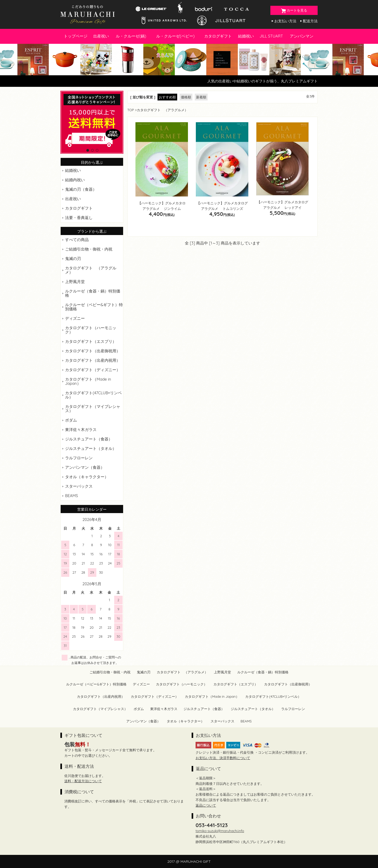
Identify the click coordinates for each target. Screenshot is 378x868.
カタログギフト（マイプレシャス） (93, 409)
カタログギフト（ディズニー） (93, 370)
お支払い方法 (285, 21)
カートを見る (294, 11)
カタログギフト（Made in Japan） (88, 381)
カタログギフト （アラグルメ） (91, 270)
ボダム (71, 420)
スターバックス (79, 486)
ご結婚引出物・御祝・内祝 (89, 249)
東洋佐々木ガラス (81, 430)
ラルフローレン (79, 458)
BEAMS (72, 496)
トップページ (76, 36)
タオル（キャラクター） (87, 477)
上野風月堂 (75, 282)
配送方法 (310, 21)
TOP (131, 110)
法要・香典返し (79, 218)
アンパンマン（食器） (85, 467)
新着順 (201, 97)
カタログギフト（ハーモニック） (91, 330)
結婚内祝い (75, 180)
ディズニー (75, 318)
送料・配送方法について (83, 781)
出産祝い (101, 36)
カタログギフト (218, 36)
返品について (206, 805)
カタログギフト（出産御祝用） (93, 351)
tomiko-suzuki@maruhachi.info (220, 831)
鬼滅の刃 (73, 259)
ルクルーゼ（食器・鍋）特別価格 (93, 293)
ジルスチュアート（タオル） (91, 448)
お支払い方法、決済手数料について (223, 758)
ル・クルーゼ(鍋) (131, 36)
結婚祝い (246, 36)
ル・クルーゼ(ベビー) (175, 36)
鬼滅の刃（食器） (81, 189)
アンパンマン (302, 36)
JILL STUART (271, 36)
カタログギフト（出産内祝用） (93, 360)
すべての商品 (77, 240)
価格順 (186, 97)
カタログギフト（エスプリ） (91, 341)
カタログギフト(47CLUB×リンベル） (93, 395)
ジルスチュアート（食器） (89, 439)
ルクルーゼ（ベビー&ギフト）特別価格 (94, 307)
